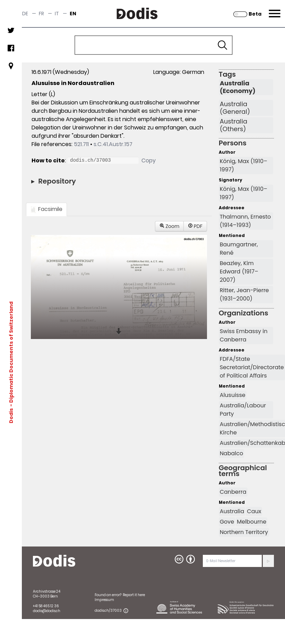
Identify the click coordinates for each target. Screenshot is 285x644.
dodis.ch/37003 (108, 611)
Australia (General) (235, 108)
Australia (232, 511)
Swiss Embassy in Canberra (244, 335)
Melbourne (252, 522)
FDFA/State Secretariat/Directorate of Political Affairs (252, 367)
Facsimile (46, 209)
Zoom (170, 226)
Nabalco (232, 453)
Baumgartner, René (239, 249)
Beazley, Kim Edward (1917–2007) (239, 272)
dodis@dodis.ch (47, 611)
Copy (149, 160)
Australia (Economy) (238, 87)
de (25, 14)
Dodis (11, 415)
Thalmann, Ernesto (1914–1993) (245, 221)
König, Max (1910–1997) (244, 165)
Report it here (134, 595)
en (73, 14)
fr (41, 14)
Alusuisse (233, 395)
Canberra (233, 492)
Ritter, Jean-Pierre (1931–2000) (244, 294)
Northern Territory (244, 532)
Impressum (104, 600)
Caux (254, 511)
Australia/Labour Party (243, 410)
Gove (227, 522)
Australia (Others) (234, 125)
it (57, 14)
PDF (195, 226)
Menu (274, 9)
